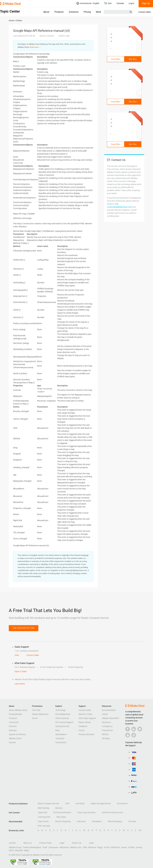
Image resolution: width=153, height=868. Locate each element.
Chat (17, 655)
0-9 (140, 830)
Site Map (106, 738)
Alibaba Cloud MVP (111, 718)
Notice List (77, 843)
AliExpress (64, 847)
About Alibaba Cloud (18, 710)
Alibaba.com (76, 847)
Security (59, 808)
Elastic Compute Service (48, 803)
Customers (14, 722)
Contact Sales (144, 12)
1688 (85, 847)
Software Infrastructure (112, 812)
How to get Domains (87, 812)
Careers (12, 843)
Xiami (11, 850)
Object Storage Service (101, 803)
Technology (60, 710)
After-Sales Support (87, 718)
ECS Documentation (62, 812)
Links (91, 843)
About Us (27, 843)
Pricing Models (15, 714)
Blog (57, 730)
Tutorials (132, 821)
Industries (81, 821)
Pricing (87, 12)
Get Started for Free (24, 628)
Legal (62, 843)
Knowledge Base (63, 714)
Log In (131, 3)
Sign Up (146, 3)
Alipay (27, 850)
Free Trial (36, 710)
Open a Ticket (21, 671)
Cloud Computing (63, 821)
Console (120, 3)
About (46, 12)
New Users (61, 817)
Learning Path (44, 817)
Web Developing (115, 821)
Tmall (45, 847)
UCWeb (131, 847)
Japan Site (42, 812)
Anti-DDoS (80, 803)
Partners (13, 726)
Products (59, 12)
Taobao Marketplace (32, 847)
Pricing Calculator (87, 734)
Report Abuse (85, 722)
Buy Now (133, 59)
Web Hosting (43, 808)
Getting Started (62, 726)
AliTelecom (116, 847)
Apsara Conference (17, 734)
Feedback (83, 726)
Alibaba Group (15, 847)
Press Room (107, 730)
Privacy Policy (45, 843)
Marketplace (102, 12)
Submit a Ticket (85, 714)
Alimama (92, 847)
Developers (97, 821)
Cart (108, 3)
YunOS (107, 847)
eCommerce (122, 803)
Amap (124, 847)
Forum (82, 730)
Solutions (74, 12)
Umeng (139, 847)
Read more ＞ (35, 47)
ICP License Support (64, 722)
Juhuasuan (53, 847)
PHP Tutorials (44, 826)
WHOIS (105, 734)
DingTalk (19, 850)
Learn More (116, 59)
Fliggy (100, 847)
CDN (67, 803)
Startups (13, 730)
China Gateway (62, 718)
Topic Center (43, 821)
